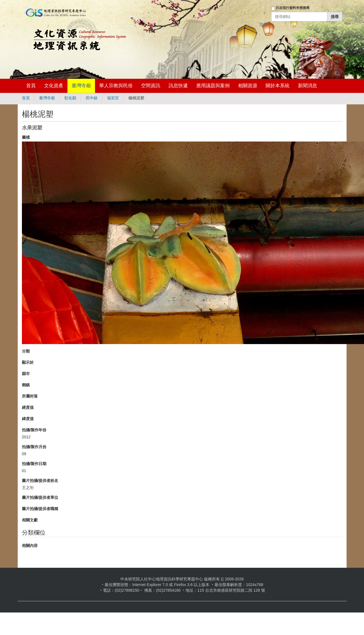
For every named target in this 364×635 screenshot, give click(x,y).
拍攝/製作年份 (34, 430)
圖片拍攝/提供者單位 (40, 497)
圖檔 (26, 137)
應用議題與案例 (213, 86)
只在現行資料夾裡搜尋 (293, 8)
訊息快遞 (178, 86)
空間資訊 (151, 86)
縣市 (26, 374)
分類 (26, 351)
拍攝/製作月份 (34, 447)
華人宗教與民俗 (116, 86)
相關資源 (248, 86)
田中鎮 (92, 98)
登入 (263, 24)
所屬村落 (30, 396)
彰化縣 (70, 98)
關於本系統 (278, 86)
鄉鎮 (26, 385)
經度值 (28, 407)
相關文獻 (30, 520)
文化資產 (54, 86)
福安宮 (113, 98)
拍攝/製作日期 (34, 464)
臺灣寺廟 (81, 86)
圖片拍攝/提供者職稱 (40, 509)
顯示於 (28, 362)
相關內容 (30, 546)
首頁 (31, 86)
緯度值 (28, 419)
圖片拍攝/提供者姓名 (40, 481)
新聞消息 (308, 86)
